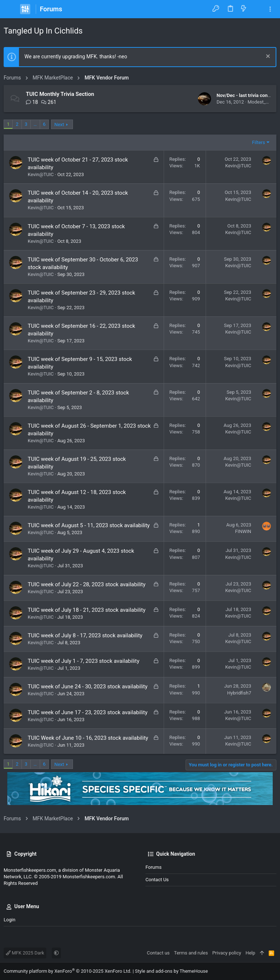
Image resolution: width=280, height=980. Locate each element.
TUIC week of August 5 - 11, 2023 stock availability (89, 525)
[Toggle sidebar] (270, 9)
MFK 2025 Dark (25, 953)
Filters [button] (258, 142)
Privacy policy (227, 953)
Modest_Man (261, 102)
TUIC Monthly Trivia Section (60, 94)
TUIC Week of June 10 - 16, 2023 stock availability (88, 738)
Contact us (157, 880)
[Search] (257, 9)
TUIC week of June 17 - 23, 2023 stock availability (88, 712)
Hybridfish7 (239, 693)
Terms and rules (191, 953)
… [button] (35, 124)
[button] (11, 9)
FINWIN (243, 531)
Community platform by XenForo (67, 971)
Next (59, 125)
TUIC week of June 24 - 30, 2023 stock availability (88, 687)
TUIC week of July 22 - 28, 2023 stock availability (87, 584)
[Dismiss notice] (267, 57)
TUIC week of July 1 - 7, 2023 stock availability (83, 661)
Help (250, 953)
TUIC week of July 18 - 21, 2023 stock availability (87, 610)
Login (9, 920)
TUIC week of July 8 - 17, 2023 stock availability (85, 635)
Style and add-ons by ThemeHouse (171, 971)
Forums (153, 867)
